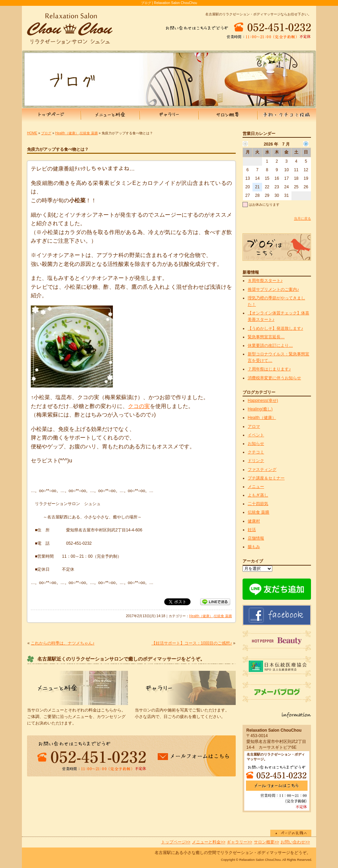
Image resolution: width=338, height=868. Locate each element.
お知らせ (256, 444)
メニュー (256, 487)
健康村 (254, 521)
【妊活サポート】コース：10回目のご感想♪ (192, 643)
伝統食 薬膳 (89, 133)
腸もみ (254, 547)
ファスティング (262, 470)
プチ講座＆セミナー (266, 478)
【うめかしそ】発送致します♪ (275, 328)
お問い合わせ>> (295, 842)
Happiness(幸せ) (263, 401)
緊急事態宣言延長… (266, 337)
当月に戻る (302, 219)
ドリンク (256, 461)
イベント (256, 435)
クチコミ (256, 452)
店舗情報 (256, 538)
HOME (32, 133)
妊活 (252, 530)
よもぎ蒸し (258, 495)
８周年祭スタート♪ (265, 281)
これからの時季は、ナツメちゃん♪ (63, 643)
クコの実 (139, 406)
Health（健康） (67, 133)
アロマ (254, 426)
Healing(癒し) (260, 409)
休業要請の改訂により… (270, 345)
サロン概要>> (266, 842)
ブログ (46, 133)
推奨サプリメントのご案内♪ (273, 289)
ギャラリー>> (239, 842)
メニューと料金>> (209, 842)
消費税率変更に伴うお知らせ (274, 378)
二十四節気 (258, 504)
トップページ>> (176, 842)
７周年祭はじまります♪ (269, 369)
